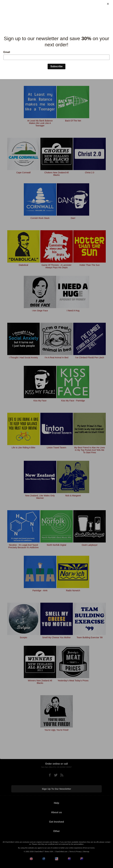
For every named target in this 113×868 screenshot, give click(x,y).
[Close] (108, 4)
